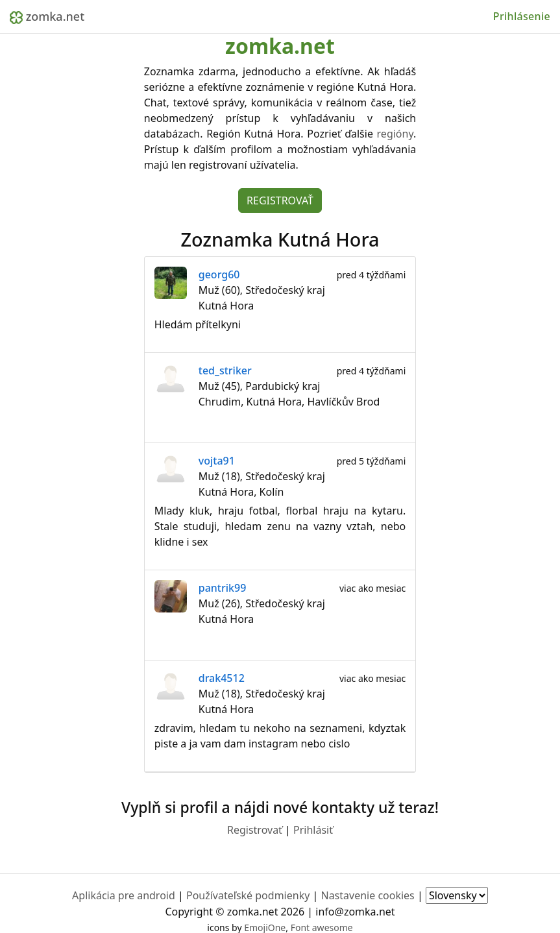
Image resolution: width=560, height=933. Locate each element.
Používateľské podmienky (248, 895)
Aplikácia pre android (124, 895)
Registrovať (280, 200)
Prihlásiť (313, 830)
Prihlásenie (522, 16)
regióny (395, 134)
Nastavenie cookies (367, 895)
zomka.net (47, 16)
